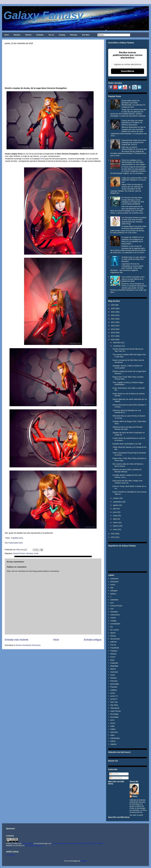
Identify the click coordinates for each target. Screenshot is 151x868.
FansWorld (115, 648)
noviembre (117, 346)
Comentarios (116, 778)
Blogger (84, 861)
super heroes (115, 711)
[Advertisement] (53, 65)
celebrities (114, 600)
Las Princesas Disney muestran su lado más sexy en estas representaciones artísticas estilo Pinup (134, 221)
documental (115, 639)
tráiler (113, 726)
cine (112, 609)
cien (112, 603)
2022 (113, 319)
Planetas (17, 35)
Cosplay (62, 35)
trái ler (113, 723)
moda (36, 553)
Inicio (7, 35)
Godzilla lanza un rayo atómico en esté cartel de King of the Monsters (134, 259)
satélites (114, 690)
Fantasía (30, 553)
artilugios (114, 591)
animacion (114, 579)
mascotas (114, 672)
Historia (28, 35)
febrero (116, 526)
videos (113, 741)
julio (115, 509)
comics (113, 618)
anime (113, 585)
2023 (113, 315)
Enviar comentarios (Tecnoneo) (28, 645)
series (113, 693)
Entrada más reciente (17, 640)
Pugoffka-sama (17, 538)
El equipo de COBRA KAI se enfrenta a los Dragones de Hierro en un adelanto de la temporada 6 (133, 240)
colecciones (115, 615)
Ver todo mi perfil (136, 815)
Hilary (135, 796)
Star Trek (114, 702)
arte (112, 588)
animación (114, 582)
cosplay (113, 621)
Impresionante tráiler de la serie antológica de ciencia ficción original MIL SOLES (134, 142)
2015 (113, 534)
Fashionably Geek (16, 543)
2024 (113, 312)
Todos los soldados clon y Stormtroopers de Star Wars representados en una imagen (133, 162)
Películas (74, 35)
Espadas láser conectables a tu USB (127, 444)
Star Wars (86, 35)
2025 (113, 308)
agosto (116, 505)
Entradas (114, 774)
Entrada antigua (93, 640)
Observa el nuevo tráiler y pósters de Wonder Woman (127, 471)
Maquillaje (114, 666)
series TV (114, 696)
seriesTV (114, 699)
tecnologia (114, 714)
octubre (116, 498)
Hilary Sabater (28, 843)
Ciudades (40, 35)
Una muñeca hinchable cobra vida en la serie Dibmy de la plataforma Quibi (133, 279)
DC (112, 627)
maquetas (114, 663)
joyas (112, 660)
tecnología (114, 717)
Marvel (113, 669)
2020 (113, 326)
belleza (113, 594)
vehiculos (114, 732)
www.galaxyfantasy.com (34, 845)
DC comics (115, 630)
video (112, 735)
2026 (113, 305)
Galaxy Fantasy (43, 15)
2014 (113, 537)
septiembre (117, 502)
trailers (113, 729)
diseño (113, 633)
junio (115, 512)
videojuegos (115, 738)
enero (115, 529)
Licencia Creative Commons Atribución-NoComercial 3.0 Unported (78, 843)
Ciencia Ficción (19, 553)
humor (113, 657)
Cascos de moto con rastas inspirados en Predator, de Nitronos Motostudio (132, 123)
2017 (113, 336)
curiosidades (115, 624)
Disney (113, 636)
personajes (115, 684)
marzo (115, 522)
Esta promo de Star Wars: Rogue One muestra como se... (127, 482)
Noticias (113, 678)
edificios (114, 642)
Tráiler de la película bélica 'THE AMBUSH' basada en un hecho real (134, 180)
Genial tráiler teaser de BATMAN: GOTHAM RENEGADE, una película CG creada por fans (133, 104)
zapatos (113, 744)
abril (115, 519)
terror (112, 720)
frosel (42, 159)
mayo (115, 516)
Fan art (51, 35)
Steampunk (115, 708)
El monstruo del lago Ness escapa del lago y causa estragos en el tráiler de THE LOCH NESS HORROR (133, 201)
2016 (113, 340)
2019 (113, 329)
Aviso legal (10, 855)
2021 (113, 322)
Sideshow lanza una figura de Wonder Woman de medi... (127, 428)
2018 (113, 333)
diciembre (117, 343)
